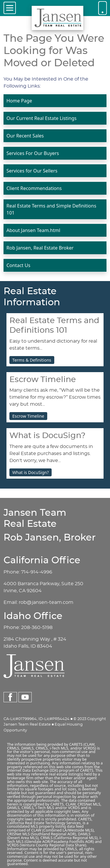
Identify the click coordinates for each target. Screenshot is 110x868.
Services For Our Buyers (33, 153)
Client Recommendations (34, 188)
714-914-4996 (37, 572)
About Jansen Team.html (33, 230)
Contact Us (18, 265)
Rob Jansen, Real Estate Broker (40, 248)
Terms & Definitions (32, 360)
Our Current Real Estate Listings (42, 118)
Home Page (19, 101)
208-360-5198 (37, 628)
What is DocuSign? (31, 472)
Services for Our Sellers (32, 171)
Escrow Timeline (28, 416)
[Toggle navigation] (10, 8)
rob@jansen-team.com (46, 602)
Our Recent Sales (25, 136)
